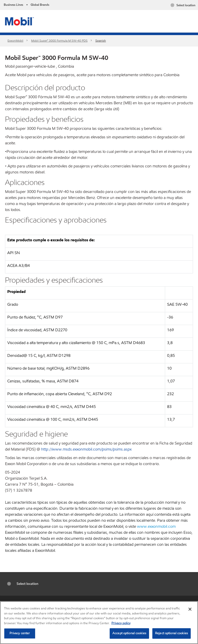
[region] (99, 623)
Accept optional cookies (129, 633)
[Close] (190, 609)
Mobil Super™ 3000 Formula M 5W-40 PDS (59, 40)
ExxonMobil (15, 40)
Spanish (101, 40)
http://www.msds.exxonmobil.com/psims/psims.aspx (86, 449)
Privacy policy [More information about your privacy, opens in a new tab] (121, 623)
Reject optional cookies (172, 633)
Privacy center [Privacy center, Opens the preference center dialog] (20, 633)
